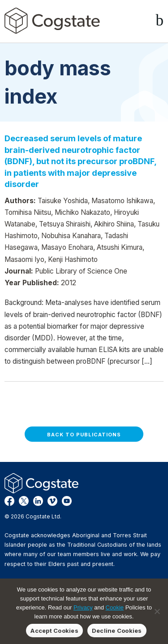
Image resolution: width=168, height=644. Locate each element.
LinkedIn (38, 501)
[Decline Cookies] (157, 611)
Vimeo (52, 501)
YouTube (67, 501)
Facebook (9, 501)
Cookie (115, 607)
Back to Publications (84, 435)
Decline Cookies (117, 631)
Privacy (83, 607)
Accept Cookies (54, 631)
